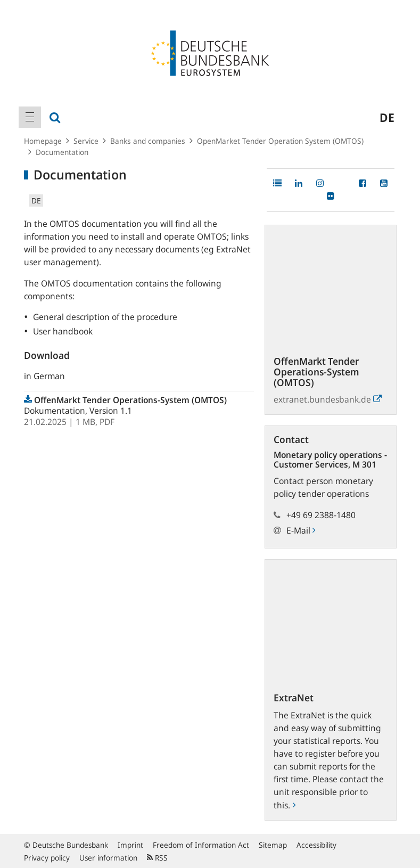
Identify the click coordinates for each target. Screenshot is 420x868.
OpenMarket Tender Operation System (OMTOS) (280, 141)
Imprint (130, 845)
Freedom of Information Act (201, 845)
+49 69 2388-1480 (321, 515)
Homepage (43, 141)
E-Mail (301, 530)
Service (86, 141)
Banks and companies (148, 141)
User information (108, 858)
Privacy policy (47, 858)
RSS (157, 858)
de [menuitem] (387, 117)
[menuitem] (30, 117)
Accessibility (316, 845)
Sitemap (273, 845)
